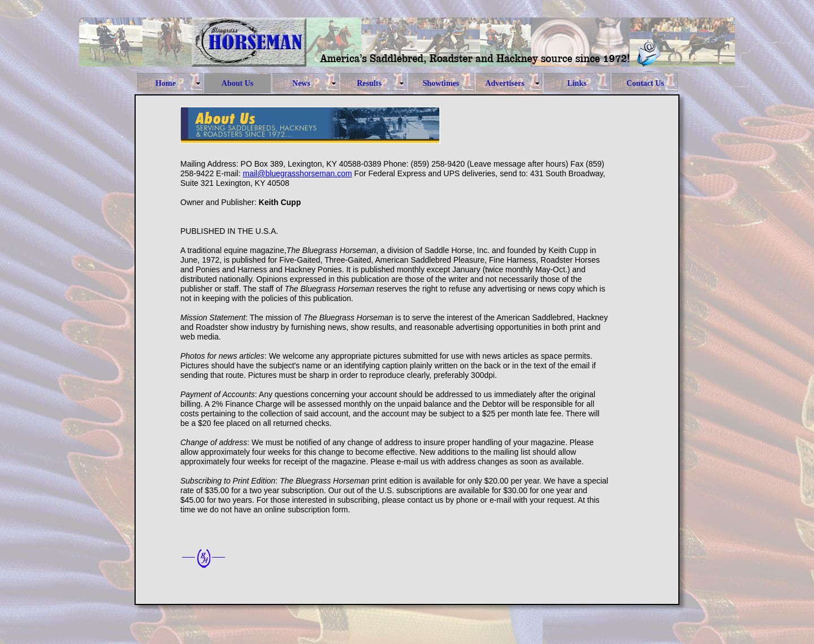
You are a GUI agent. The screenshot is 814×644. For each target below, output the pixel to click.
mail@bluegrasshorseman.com (298, 173)
